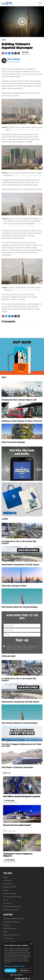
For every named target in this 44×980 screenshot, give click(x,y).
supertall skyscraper (30, 74)
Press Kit (6, 925)
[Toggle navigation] (40, 3)
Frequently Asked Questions (13, 919)
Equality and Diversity (11, 935)
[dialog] (18, 960)
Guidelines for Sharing (11, 922)
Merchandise (8, 884)
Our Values (7, 903)
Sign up (22, 640)
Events (6, 900)
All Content (7, 880)
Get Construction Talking (12, 897)
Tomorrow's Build (9, 893)
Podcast (6, 890)
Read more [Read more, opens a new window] (7, 963)
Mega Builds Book (10, 887)
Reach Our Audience (11, 910)
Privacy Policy (35, 649)
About (5, 877)
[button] (18, 966)
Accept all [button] (10, 970)
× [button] (31, 944)
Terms (5, 932)
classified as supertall (10, 95)
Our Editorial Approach (12, 906)
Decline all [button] (24, 970)
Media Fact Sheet (9, 928)
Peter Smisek (14, 59)
